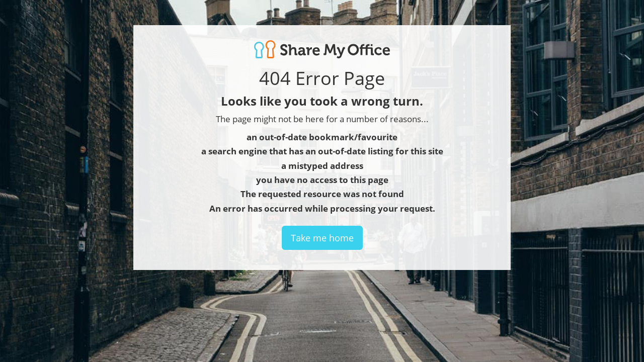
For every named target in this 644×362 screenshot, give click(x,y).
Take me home (322, 238)
